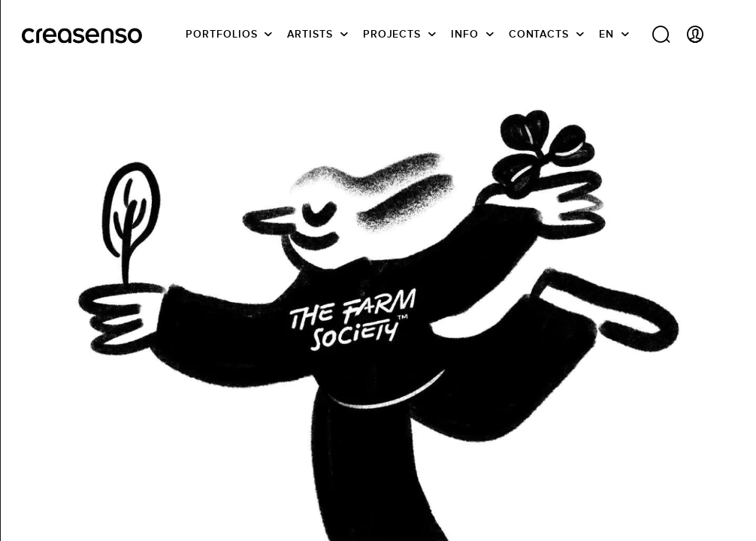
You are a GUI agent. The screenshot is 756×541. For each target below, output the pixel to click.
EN (606, 34)
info (465, 34)
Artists (310, 34)
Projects (392, 34)
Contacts (539, 34)
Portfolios (221, 34)
